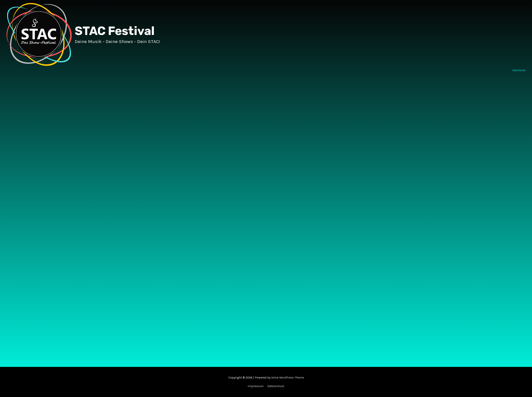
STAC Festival (115, 31)
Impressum (256, 386)
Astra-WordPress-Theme (288, 377)
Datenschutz (276, 386)
